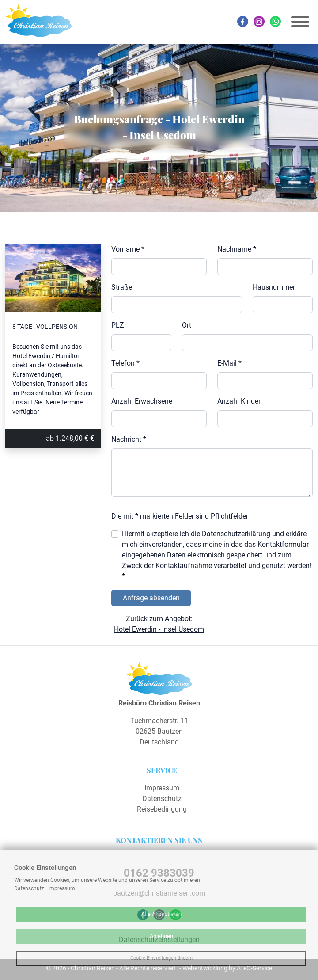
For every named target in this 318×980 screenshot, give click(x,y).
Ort (187, 325)
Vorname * (128, 249)
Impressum (162, 788)
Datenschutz (162, 799)
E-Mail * (229, 363)
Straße (122, 287)
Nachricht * (129, 439)
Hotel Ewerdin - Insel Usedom (159, 629)
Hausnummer (274, 287)
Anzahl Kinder (239, 401)
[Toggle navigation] (300, 22)
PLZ (118, 325)
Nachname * (237, 249)
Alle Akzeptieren (161, 914)
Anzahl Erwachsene (142, 401)
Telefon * (125, 363)
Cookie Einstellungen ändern (161, 958)
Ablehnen (161, 936)
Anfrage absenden (151, 598)
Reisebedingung (162, 809)
